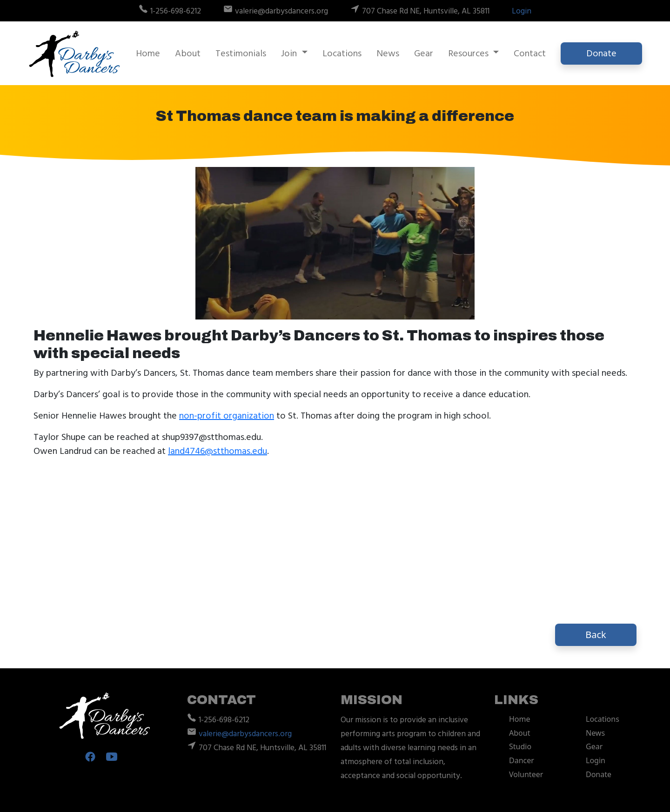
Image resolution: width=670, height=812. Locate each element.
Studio (520, 746)
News (388, 53)
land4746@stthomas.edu (218, 451)
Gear (424, 53)
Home (148, 53)
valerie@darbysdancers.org (245, 734)
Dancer (522, 760)
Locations (342, 53)
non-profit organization (227, 416)
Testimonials (241, 53)
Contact (530, 53)
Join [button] (290, 53)
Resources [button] (469, 53)
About (188, 53)
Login (522, 11)
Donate (601, 53)
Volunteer (526, 774)
